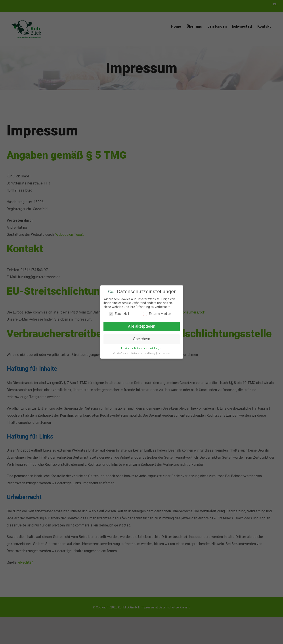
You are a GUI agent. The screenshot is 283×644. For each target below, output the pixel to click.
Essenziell (119, 314)
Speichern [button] (142, 339)
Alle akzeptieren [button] (142, 326)
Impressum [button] (164, 353)
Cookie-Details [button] (121, 353)
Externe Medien (157, 314)
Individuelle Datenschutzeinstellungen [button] (142, 348)
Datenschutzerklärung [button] (143, 353)
